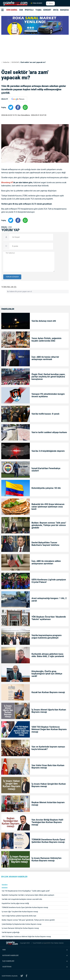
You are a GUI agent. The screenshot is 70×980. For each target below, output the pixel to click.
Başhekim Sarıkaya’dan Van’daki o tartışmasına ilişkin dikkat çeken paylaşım (28, 895)
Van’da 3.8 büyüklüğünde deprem (48, 451)
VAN (21, 10)
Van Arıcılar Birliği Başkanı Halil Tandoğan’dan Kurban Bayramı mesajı (47, 822)
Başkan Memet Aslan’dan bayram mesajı (48, 804)
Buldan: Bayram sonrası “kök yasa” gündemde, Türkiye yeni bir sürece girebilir (49, 525)
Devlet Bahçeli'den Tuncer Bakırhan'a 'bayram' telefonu (45, 544)
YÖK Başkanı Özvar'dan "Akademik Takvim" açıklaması (49, 618)
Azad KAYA (47, 943)
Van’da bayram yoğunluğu (11, 932)
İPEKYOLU (29, 10)
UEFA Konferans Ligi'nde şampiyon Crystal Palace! (49, 581)
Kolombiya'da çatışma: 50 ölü (46, 488)
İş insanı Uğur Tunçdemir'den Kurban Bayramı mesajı (20, 912)
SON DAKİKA (12, 10)
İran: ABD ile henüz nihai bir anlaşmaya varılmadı (45, 358)
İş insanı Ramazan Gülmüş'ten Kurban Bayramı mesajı (46, 859)
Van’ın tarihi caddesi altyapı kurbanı (49, 432)
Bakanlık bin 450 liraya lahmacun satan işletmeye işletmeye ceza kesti (48, 507)
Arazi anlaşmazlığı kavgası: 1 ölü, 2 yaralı (49, 600)
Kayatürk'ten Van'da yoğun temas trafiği (15, 903)
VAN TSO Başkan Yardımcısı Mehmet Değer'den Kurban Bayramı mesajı (49, 729)
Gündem (5, 885)
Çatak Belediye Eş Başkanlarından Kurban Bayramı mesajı (22, 924)
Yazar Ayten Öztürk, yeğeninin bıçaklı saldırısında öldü (46, 340)
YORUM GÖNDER (12, 277)
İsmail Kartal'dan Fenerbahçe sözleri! (46, 470)
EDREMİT (47, 10)
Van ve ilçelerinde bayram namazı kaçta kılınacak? (48, 748)
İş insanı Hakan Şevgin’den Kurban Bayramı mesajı (49, 785)
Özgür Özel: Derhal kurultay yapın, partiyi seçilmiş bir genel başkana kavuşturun (48, 377)
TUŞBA (38, 10)
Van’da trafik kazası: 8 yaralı (45, 414)
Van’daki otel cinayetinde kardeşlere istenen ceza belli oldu (22, 899)
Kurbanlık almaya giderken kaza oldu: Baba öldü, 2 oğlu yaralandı (48, 655)
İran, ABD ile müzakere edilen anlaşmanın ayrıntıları (46, 562)
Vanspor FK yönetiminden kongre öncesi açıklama (48, 395)
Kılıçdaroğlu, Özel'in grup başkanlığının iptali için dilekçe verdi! (47, 674)
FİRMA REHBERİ (36, 3)
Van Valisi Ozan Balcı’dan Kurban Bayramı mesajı (48, 767)
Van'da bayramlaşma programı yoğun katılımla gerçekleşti (47, 637)
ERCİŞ (56, 10)
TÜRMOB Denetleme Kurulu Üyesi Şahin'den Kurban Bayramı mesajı (48, 841)
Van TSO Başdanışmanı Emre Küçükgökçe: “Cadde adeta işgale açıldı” (26, 891)
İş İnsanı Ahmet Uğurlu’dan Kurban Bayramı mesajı (49, 711)
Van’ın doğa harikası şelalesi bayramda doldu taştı (19, 916)
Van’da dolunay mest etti (44, 321)
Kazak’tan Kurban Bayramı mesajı (48, 692)
